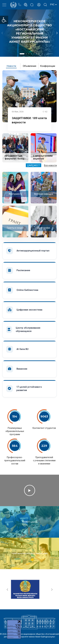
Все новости (50, 165)
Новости (11, 66)
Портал (26, 3)
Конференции (48, 66)
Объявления (29, 66)
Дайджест (34, 165)
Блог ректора (32, 3)
